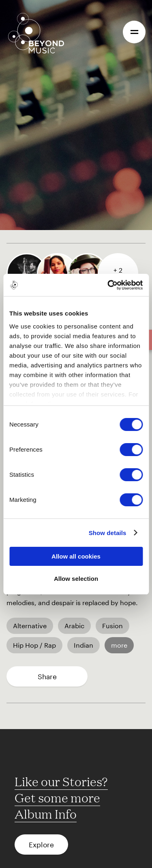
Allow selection (76, 579)
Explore (41, 845)
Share (47, 676)
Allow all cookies (76, 556)
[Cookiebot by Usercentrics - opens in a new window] (108, 285)
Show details (108, 533)
